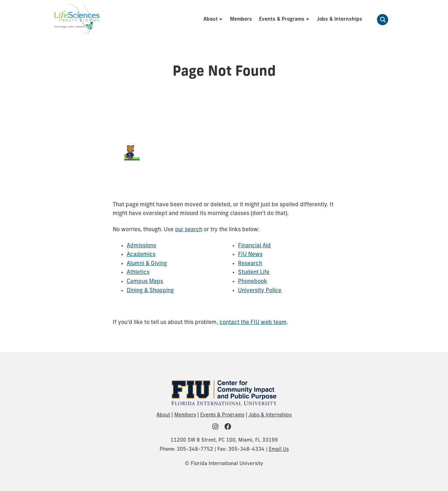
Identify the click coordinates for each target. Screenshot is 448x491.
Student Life (254, 272)
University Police (260, 291)
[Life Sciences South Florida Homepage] (77, 20)
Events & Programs (222, 415)
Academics (141, 255)
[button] (383, 20)
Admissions (141, 246)
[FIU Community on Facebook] (230, 427)
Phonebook (253, 282)
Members (185, 415)
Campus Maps (145, 282)
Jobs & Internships (270, 415)
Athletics (138, 272)
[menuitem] (213, 19)
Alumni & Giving (147, 264)
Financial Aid (254, 246)
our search (189, 230)
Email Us (279, 449)
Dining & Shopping (150, 291)
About (163, 415)
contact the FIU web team (253, 323)
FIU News (250, 255)
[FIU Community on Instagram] (218, 427)
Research (250, 264)
